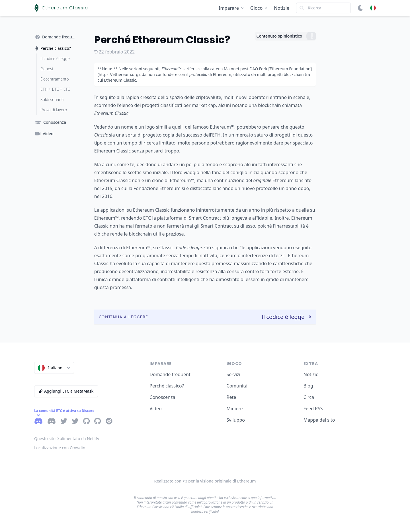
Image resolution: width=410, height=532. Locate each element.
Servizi (233, 374)
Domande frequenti (171, 374)
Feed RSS (313, 409)
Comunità (237, 386)
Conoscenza (162, 397)
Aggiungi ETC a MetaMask (66, 391)
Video (155, 409)
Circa (309, 397)
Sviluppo (236, 420)
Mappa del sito (319, 420)
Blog (308, 386)
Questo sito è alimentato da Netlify (67, 439)
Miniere (235, 409)
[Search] (323, 8)
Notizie (282, 8)
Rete (231, 397)
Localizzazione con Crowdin (60, 448)
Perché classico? (167, 386)
